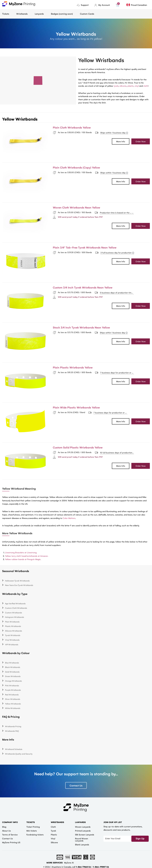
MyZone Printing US (11, 842)
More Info (121, 141)
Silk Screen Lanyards (85, 835)
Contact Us (76, 785)
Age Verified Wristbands (15, 603)
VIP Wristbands (12, 644)
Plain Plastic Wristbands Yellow (73, 367)
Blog (4, 827)
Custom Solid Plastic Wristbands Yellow (78, 447)
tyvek (116, 86)
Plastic (54, 835)
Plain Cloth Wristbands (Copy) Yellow (76, 167)
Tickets (6, 14)
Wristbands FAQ (12, 731)
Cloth (53, 827)
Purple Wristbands (13, 690)
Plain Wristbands (12, 622)
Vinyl (53, 838)
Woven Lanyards (83, 827)
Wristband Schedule (14, 749)
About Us (6, 831)
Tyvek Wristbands (13, 635)
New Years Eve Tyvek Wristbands (19, 585)
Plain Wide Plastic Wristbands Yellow (76, 407)
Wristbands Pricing (13, 726)
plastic (131, 86)
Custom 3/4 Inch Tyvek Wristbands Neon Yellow (83, 287)
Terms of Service (10, 835)
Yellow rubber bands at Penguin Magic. (23, 559)
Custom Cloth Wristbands (16, 608)
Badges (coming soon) (62, 14)
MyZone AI (69, 863)
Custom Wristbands (13, 613)
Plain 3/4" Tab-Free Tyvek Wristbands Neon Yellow (85, 247)
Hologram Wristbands (15, 617)
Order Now (141, 141)
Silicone (54, 842)
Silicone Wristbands (13, 631)
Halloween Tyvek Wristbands (17, 581)
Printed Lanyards (83, 831)
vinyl (137, 86)
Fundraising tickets (35, 835)
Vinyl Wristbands (12, 640)
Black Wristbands (13, 667)
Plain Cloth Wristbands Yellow (72, 127)
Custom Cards (87, 14)
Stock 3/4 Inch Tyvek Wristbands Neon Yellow (81, 327)
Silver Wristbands (13, 699)
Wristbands (22, 14)
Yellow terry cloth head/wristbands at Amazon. (27, 556)
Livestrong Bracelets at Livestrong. (21, 552)
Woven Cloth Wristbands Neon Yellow (77, 207)
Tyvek (53, 831)
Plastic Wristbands (13, 626)
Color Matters (69, 518)
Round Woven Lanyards (82, 839)
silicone (123, 86)
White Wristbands (13, 708)
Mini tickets (32, 831)
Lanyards (39, 14)
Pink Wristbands (12, 685)
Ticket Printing (33, 827)
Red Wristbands (12, 695)
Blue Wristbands (12, 663)
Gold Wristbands (12, 672)
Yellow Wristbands (13, 704)
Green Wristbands (13, 676)
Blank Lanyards (82, 844)
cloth (146, 86)
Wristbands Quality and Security (19, 754)
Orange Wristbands (13, 681)
